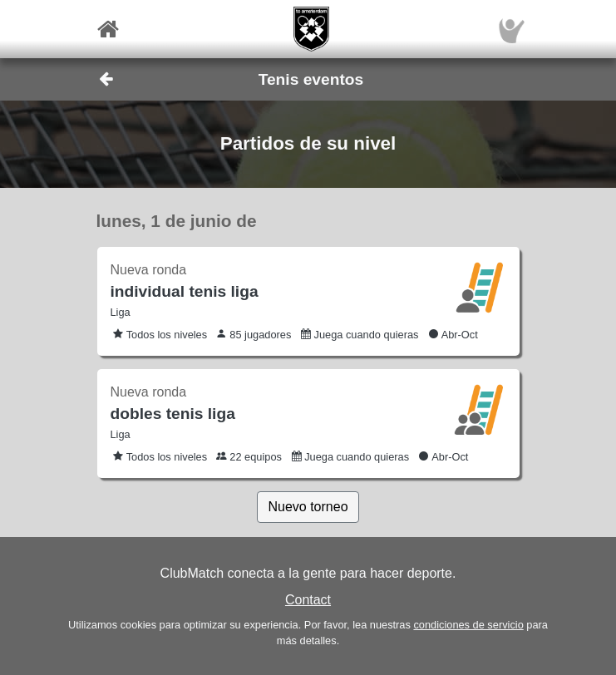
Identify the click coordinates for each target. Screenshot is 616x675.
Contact (308, 600)
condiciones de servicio (468, 625)
